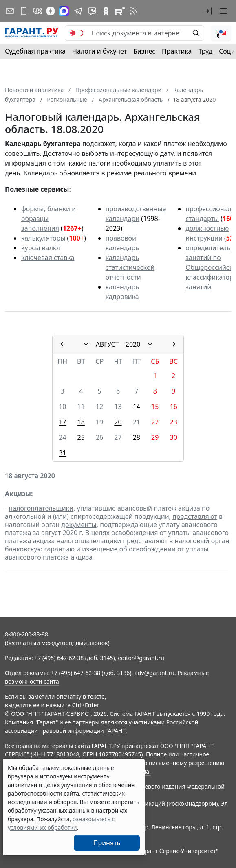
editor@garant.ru (141, 658)
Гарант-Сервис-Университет (178, 851)
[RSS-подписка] (134, 11)
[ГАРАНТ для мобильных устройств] (24, 11)
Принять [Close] (107, 843)
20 (118, 422)
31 (62, 453)
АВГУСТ (107, 344)
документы (79, 525)
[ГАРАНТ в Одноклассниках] (106, 11)
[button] (208, 11)
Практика (177, 51)
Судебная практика (35, 51)
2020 (133, 344)
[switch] (77, 33)
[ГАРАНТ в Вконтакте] (37, 11)
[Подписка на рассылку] (10, 11)
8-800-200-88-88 (26, 634)
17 (62, 422)
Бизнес (144, 51)
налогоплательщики (41, 508)
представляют (195, 516)
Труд (205, 51)
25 (81, 437)
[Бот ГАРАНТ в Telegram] (92, 11)
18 (81, 422)
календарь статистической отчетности (130, 267)
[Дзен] (51, 11)
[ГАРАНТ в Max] (64, 11)
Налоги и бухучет (99, 51)
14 (137, 407)
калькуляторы (43, 238)
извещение (100, 549)
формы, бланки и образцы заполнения (49, 219)
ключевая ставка (48, 258)
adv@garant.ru (154, 673)
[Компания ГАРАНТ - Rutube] (120, 11)
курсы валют (41, 248)
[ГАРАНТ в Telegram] (78, 11)
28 (137, 437)
